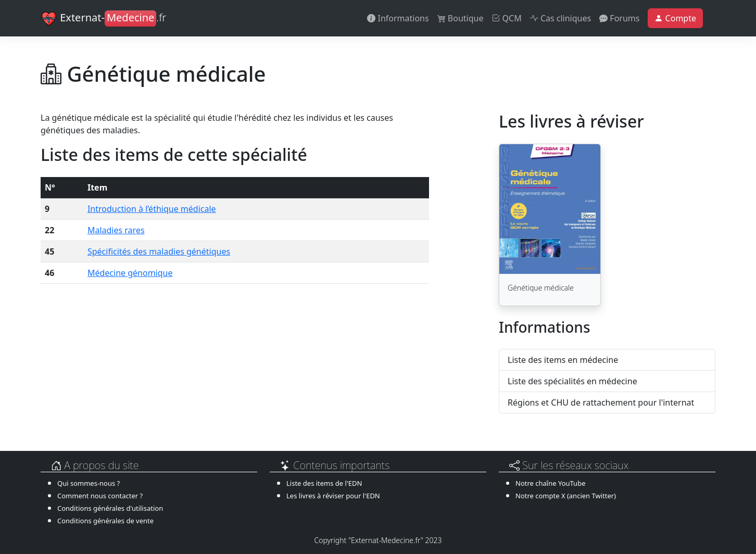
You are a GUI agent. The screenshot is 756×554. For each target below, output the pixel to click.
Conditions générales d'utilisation (110, 508)
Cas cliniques (560, 18)
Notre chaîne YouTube (550, 483)
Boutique (461, 18)
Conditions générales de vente (105, 521)
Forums (619, 18)
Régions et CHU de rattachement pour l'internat (601, 402)
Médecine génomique (130, 273)
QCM (506, 18)
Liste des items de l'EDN (324, 483)
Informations (398, 18)
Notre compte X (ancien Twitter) (566, 496)
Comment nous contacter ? (100, 496)
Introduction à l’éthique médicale (152, 209)
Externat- (103, 19)
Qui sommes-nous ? (89, 483)
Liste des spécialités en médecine (572, 381)
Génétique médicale (541, 288)
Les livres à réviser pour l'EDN (333, 496)
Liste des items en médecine (563, 360)
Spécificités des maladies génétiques (159, 251)
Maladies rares (116, 230)
